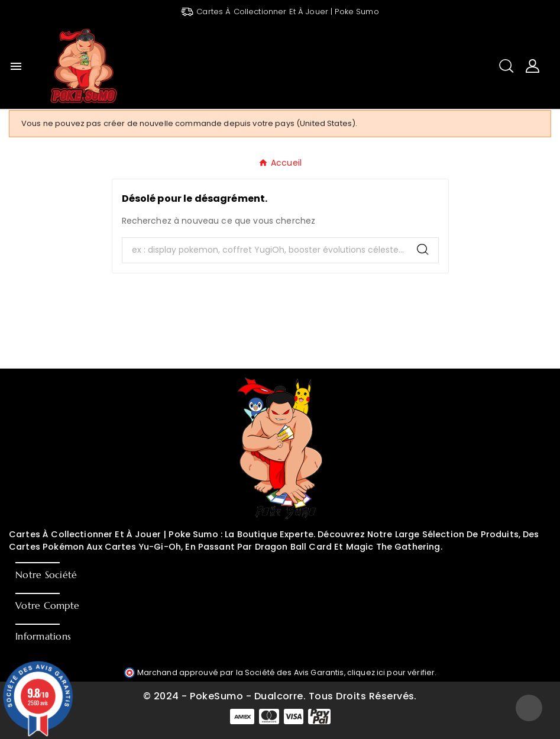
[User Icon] (533, 66)
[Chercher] (265, 250)
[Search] (423, 249)
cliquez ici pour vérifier (391, 672)
